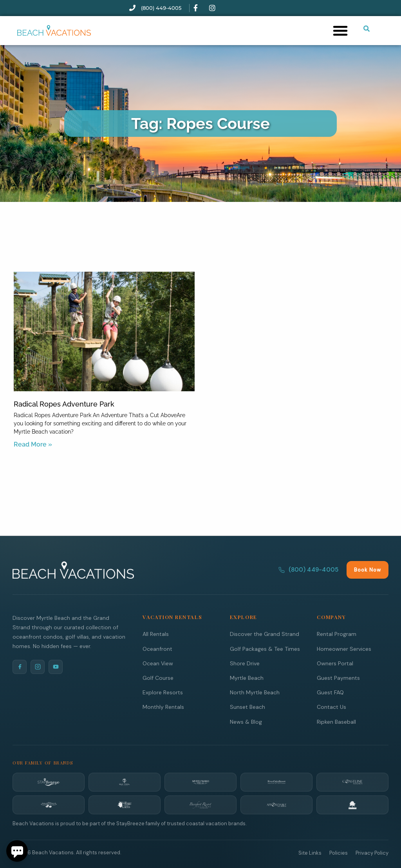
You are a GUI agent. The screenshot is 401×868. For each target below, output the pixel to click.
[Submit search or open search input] (367, 29)
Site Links (310, 853)
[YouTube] (56, 666)
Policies (339, 853)
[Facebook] (20, 666)
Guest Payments (338, 677)
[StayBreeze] (49, 782)
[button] (340, 31)
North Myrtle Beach (255, 692)
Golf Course (158, 677)
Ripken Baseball (336, 721)
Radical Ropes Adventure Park (64, 404)
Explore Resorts (163, 692)
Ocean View (158, 663)
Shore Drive (245, 663)
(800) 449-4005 (308, 569)
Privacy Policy (372, 853)
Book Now (368, 569)
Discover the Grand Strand (265, 634)
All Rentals (156, 634)
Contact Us (331, 706)
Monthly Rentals (163, 706)
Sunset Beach (247, 706)
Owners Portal (335, 663)
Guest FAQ (330, 692)
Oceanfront (157, 648)
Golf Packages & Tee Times (265, 648)
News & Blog (246, 721)
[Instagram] (38, 666)
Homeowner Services (344, 648)
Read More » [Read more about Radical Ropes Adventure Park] (33, 444)
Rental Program (337, 634)
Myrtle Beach (247, 677)
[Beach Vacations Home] (73, 570)
